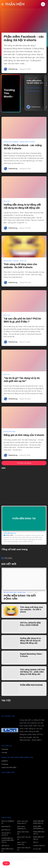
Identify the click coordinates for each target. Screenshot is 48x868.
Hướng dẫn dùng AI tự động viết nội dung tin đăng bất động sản (22, 206)
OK (6, 863)
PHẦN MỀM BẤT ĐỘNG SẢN (34, 91)
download (6, 826)
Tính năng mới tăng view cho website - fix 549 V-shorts (20, 266)
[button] (3, 4)
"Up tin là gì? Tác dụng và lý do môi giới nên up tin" (22, 379)
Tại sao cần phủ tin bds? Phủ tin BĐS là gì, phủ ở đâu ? (22, 320)
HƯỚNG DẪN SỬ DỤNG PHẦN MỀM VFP (8, 840)
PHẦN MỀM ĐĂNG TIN (24, 518)
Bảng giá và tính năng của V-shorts (24, 435)
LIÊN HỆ (5, 846)
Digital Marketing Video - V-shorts (31, 655)
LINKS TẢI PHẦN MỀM (9, 767)
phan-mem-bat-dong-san (34, 88)
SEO (36, 842)
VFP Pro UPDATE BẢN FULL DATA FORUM (30, 624)
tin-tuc (37, 849)
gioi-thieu (6, 830)
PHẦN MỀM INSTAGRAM (31, 685)
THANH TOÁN (39, 846)
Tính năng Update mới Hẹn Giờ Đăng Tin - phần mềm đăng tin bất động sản (32, 672)
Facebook (5, 749)
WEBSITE (5, 761)
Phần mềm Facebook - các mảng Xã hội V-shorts (24, 38)
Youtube (4, 752)
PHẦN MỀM (15, 4)
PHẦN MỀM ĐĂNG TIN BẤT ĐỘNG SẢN (35, 82)
